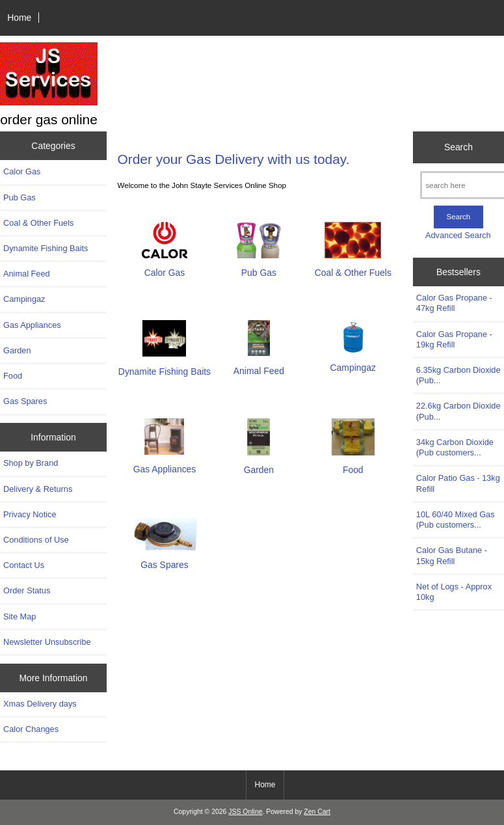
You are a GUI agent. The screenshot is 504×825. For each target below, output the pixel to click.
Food (13, 376)
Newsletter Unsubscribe (47, 642)
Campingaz (24, 299)
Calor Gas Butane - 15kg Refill (452, 555)
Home (19, 18)
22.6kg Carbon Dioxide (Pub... (458, 411)
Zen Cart (317, 812)
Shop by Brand (31, 463)
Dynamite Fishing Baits (46, 248)
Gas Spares (25, 401)
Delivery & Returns (38, 489)
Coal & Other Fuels (38, 223)
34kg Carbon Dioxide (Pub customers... (455, 447)
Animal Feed (27, 274)
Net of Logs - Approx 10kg (454, 592)
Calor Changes (31, 729)
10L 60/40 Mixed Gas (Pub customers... (456, 520)
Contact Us (24, 565)
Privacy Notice (30, 514)
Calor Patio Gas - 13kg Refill (458, 483)
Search (458, 147)
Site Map (20, 616)
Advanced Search (458, 235)
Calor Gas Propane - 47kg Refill (454, 303)
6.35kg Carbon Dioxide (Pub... (458, 375)
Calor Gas (22, 171)
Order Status (27, 590)
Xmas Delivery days (40, 704)
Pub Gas (20, 197)
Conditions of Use (36, 540)
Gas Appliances (32, 325)
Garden (17, 350)
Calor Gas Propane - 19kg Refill (454, 339)
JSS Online (245, 812)
